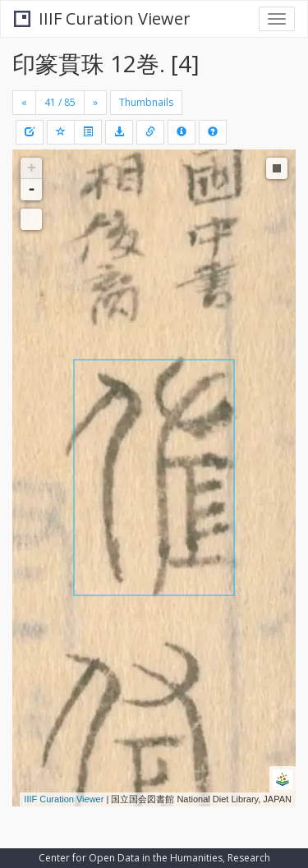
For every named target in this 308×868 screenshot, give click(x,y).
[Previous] (24, 103)
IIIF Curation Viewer (102, 18)
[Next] (95, 103)
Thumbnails (146, 102)
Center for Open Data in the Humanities (131, 858)
